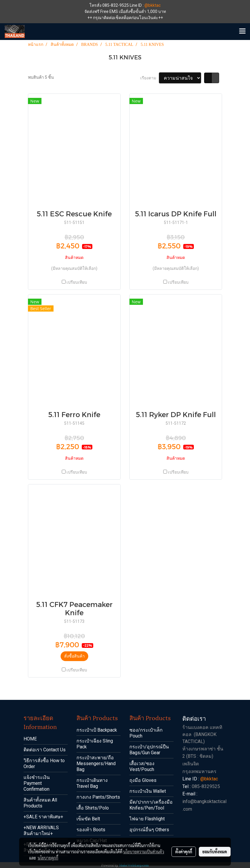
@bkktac (152, 5)
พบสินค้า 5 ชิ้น (41, 77)
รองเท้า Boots (91, 830)
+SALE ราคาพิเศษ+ (43, 817)
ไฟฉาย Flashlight (147, 819)
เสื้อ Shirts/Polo (93, 808)
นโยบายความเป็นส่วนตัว (144, 852)
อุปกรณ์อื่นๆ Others (149, 830)
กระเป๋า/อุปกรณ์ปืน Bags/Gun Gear (149, 750)
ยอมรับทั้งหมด (215, 852)
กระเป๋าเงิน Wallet (148, 791)
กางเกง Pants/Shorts (98, 797)
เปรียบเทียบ (77, 282)
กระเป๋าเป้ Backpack (97, 730)
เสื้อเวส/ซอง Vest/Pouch (142, 766)
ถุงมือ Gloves (143, 780)
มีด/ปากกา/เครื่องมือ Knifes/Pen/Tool (151, 805)
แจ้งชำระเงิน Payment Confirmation (37, 783)
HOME (30, 739)
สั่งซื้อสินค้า (74, 656)
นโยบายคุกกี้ (48, 858)
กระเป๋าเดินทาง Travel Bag (92, 783)
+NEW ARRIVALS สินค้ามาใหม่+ (41, 831)
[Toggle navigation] (242, 31)
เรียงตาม (150, 78)
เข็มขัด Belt (88, 819)
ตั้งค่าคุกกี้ (184, 852)
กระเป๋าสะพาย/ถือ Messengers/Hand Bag (96, 764)
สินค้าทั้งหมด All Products (40, 803)
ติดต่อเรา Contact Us (45, 750)
